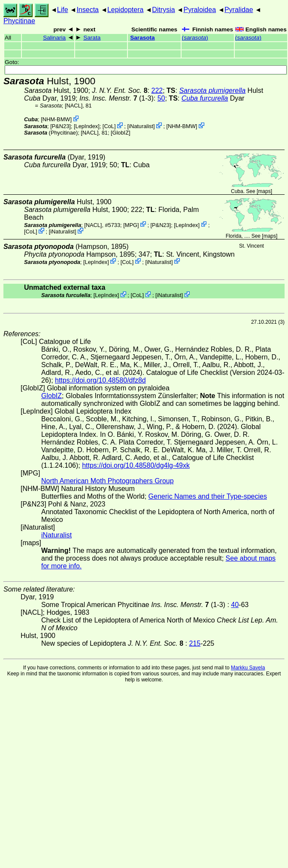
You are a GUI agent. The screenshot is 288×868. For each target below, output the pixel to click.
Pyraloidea (200, 10)
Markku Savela (248, 668)
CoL (109, 126)
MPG (131, 225)
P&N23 (61, 126)
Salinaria (54, 38)
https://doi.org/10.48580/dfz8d (100, 380)
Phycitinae (19, 21)
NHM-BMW (56, 119)
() (195, 38)
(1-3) (117, 98)
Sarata (92, 38)
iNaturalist (141, 126)
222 (157, 90)
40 (235, 605)
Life (63, 10)
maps (264, 191)
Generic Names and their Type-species (208, 496)
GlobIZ (121, 133)
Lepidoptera (126, 10)
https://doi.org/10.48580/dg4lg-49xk (136, 465)
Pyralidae (239, 10)
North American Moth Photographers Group (108, 481)
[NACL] (74, 106)
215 (195, 643)
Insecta (88, 10)
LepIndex (87, 126)
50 (161, 98)
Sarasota (142, 38)
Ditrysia (163, 10)
